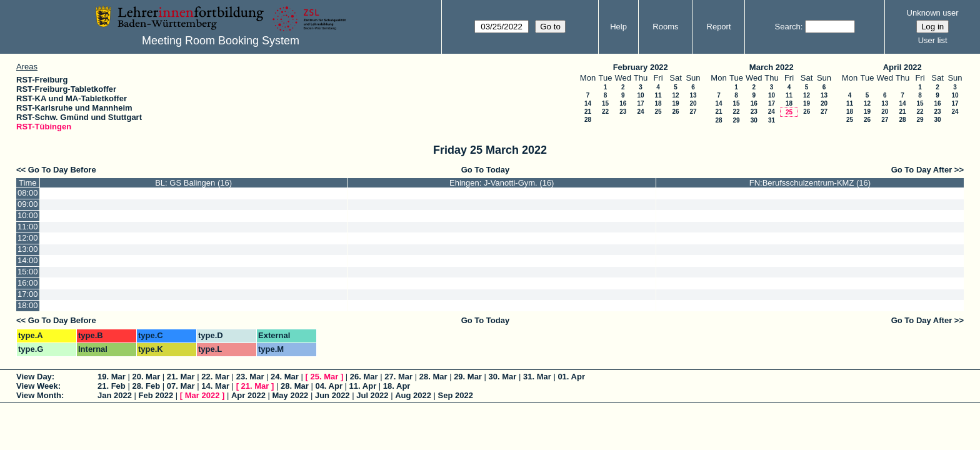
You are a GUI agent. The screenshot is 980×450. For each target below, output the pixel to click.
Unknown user (933, 13)
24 (640, 112)
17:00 (28, 294)
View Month (39, 395)
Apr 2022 (248, 395)
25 (658, 112)
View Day (34, 377)
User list (933, 40)
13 (693, 95)
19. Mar (112, 377)
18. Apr (397, 386)
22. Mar (215, 377)
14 (588, 103)
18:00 (28, 305)
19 (675, 103)
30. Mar (503, 377)
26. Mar (364, 377)
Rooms (665, 27)
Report (719, 27)
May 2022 (291, 395)
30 (754, 120)
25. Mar (324, 377)
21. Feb (112, 386)
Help (618, 27)
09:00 (28, 204)
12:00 (28, 238)
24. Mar (285, 377)
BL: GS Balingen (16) (193, 183)
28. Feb (146, 386)
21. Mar (181, 377)
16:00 (28, 283)
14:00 (28, 260)
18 (658, 103)
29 (736, 120)
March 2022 (772, 67)
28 (588, 120)
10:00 (28, 215)
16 (623, 103)
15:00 (28, 272)
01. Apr (571, 377)
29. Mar (468, 377)
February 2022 (641, 67)
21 (588, 112)
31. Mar (537, 377)
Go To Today (486, 170)
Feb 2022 (156, 395)
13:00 (28, 249)
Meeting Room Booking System (221, 41)
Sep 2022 (456, 395)
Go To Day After (922, 170)
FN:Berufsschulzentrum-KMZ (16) (810, 183)
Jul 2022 (372, 395)
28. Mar (433, 377)
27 (693, 112)
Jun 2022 (332, 395)
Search (788, 27)
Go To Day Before (62, 170)
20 (693, 103)
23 (623, 112)
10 (640, 95)
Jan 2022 (115, 395)
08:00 (28, 193)
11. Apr (363, 386)
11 (658, 95)
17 (640, 103)
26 (675, 112)
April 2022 (902, 67)
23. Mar (250, 377)
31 (772, 120)
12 (675, 95)
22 (605, 112)
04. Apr (329, 386)
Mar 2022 (202, 395)
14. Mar (215, 386)
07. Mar (181, 386)
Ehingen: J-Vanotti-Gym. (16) (502, 183)
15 (605, 103)
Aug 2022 (413, 395)
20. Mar (146, 377)
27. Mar (398, 377)
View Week (37, 386)
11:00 (28, 227)
